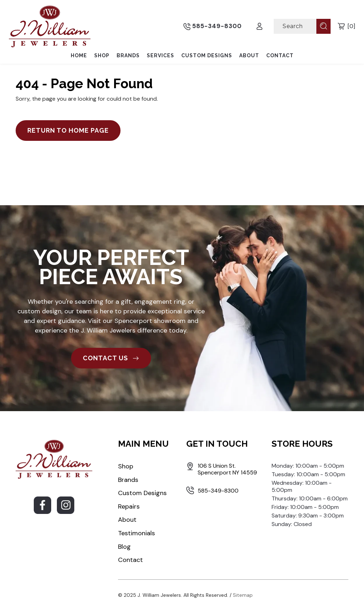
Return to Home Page (68, 130)
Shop (102, 55)
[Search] (296, 26)
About (249, 55)
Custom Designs (207, 55)
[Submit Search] (323, 26)
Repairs (129, 506)
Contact (280, 55)
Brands (128, 55)
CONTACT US (111, 358)
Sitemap (243, 595)
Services (160, 55)
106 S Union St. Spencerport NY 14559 (227, 469)
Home (79, 55)
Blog (124, 547)
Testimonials (136, 533)
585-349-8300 (213, 26)
